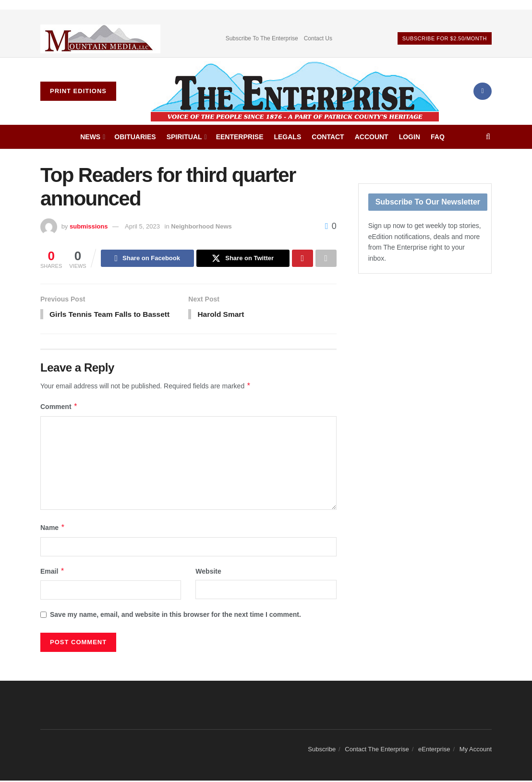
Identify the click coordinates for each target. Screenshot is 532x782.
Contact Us (318, 38)
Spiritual (184, 137)
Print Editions (78, 91)
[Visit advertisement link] (100, 39)
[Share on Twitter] (243, 259)
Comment (59, 409)
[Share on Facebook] (147, 259)
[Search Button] (488, 137)
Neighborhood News (201, 226)
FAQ (438, 137)
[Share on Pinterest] (302, 259)
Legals (287, 137)
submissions (89, 226)
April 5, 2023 (142, 226)
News (90, 137)
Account (372, 137)
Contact (328, 137)
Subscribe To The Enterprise (262, 38)
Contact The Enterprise (377, 751)
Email (53, 573)
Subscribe (322, 751)
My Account (476, 751)
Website (208, 573)
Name (53, 529)
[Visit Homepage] (295, 91)
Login (410, 137)
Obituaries (135, 137)
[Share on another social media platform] (326, 259)
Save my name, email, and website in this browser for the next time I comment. (175, 616)
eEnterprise (240, 137)
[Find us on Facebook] (483, 91)
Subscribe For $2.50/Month (445, 38)
